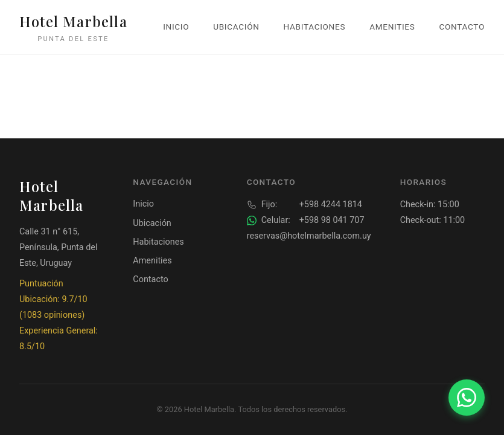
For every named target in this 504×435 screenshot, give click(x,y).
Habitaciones (315, 27)
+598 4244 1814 (305, 205)
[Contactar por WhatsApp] (467, 398)
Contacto (462, 27)
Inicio (176, 27)
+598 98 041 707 (306, 221)
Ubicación (236, 27)
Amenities (392, 27)
